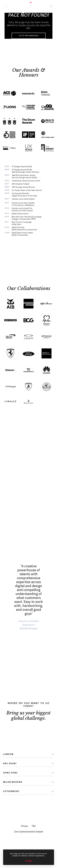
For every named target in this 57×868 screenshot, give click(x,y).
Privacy (25, 826)
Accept (29, 861)
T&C (34, 826)
